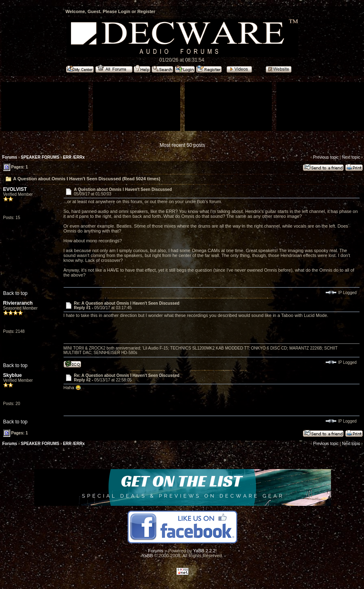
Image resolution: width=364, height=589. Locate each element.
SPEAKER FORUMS (40, 157)
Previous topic (326, 157)
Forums (10, 157)
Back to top (15, 293)
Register (146, 11)
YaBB (147, 556)
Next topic (351, 157)
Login (124, 11)
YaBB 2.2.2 (204, 551)
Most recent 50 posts (182, 145)
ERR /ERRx (74, 157)
